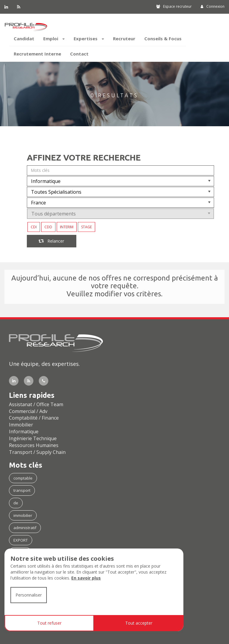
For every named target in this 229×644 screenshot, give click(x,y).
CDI (34, 227)
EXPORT (21, 540)
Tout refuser (49, 623)
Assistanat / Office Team (36, 404)
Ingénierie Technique (33, 438)
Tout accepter (139, 623)
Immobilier (21, 425)
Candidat (24, 38)
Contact (79, 54)
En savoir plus (86, 578)
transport (22, 490)
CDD (48, 227)
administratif (25, 528)
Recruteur (124, 38)
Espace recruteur (174, 6)
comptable (23, 478)
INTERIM (67, 227)
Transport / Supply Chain (37, 452)
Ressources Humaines (34, 445)
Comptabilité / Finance (34, 418)
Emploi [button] (54, 38)
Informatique (24, 432)
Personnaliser (29, 595)
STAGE (86, 227)
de (16, 503)
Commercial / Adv (28, 411)
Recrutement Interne (37, 54)
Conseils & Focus (163, 38)
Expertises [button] (89, 38)
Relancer (52, 241)
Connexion (213, 6)
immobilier (23, 515)
